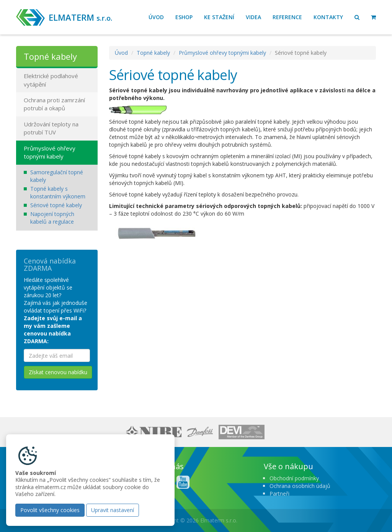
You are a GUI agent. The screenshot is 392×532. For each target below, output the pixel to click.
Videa (253, 17)
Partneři (279, 494)
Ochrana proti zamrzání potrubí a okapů (54, 104)
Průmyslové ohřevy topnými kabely (222, 53)
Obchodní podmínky (294, 478)
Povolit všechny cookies (50, 510)
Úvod (156, 17)
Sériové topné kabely (56, 205)
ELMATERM (80, 17)
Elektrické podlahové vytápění (51, 80)
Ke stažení (219, 17)
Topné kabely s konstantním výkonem (58, 192)
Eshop (184, 17)
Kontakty (328, 17)
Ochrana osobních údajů (300, 486)
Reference (287, 17)
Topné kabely (153, 53)
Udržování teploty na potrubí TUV (51, 128)
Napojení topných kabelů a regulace (52, 218)
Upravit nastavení (113, 510)
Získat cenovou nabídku (58, 372)
